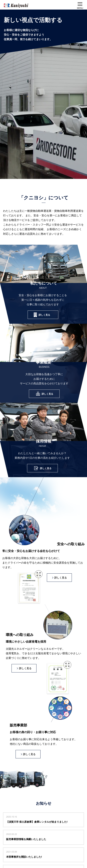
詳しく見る (44, 315)
